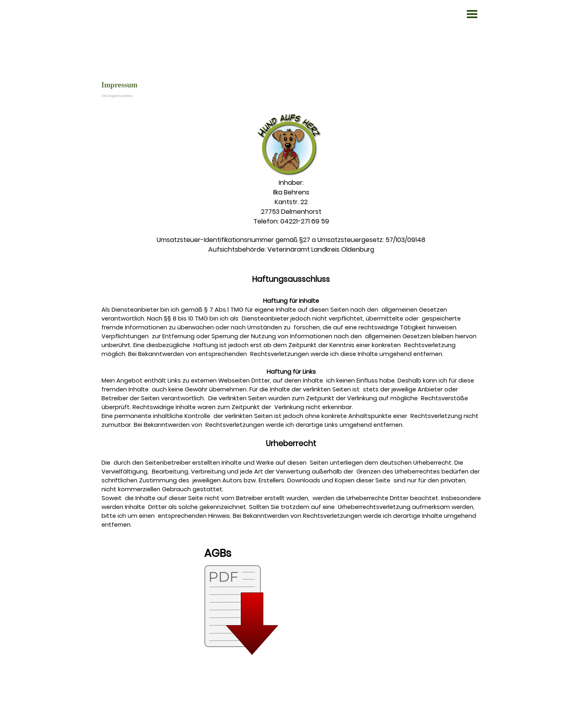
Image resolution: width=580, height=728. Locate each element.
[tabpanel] (291, 394)
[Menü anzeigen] (472, 14)
